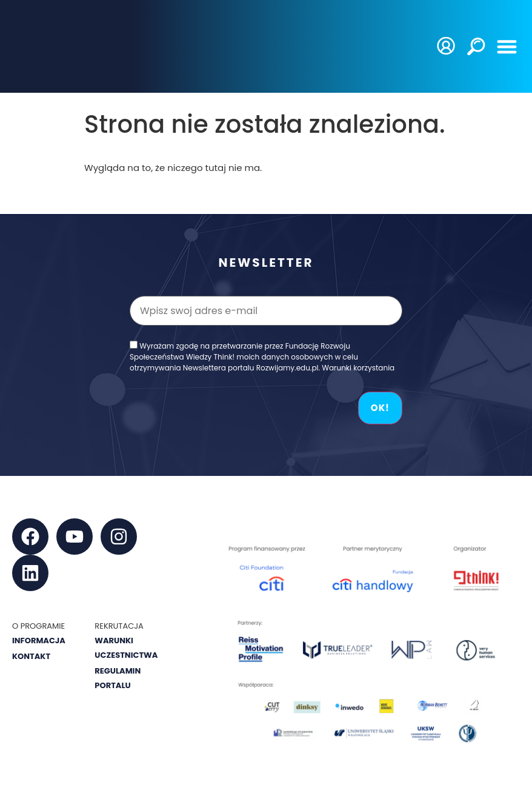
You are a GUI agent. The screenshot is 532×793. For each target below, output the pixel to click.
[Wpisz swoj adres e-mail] (266, 311)
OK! (380, 408)
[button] (507, 46)
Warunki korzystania (358, 368)
